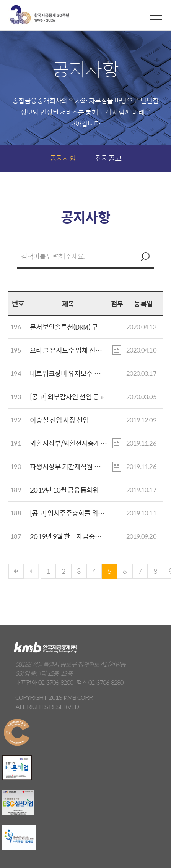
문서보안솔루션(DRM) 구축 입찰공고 (80, 327)
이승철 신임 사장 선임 (59, 420)
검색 (144, 256)
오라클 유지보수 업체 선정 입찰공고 (78, 350)
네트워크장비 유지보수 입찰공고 (74, 373)
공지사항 (63, 158)
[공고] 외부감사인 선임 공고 (68, 397)
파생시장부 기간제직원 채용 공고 (75, 466)
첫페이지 (16, 571)
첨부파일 (117, 350)
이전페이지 (31, 571)
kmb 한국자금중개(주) (39, 15)
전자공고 (108, 158)
